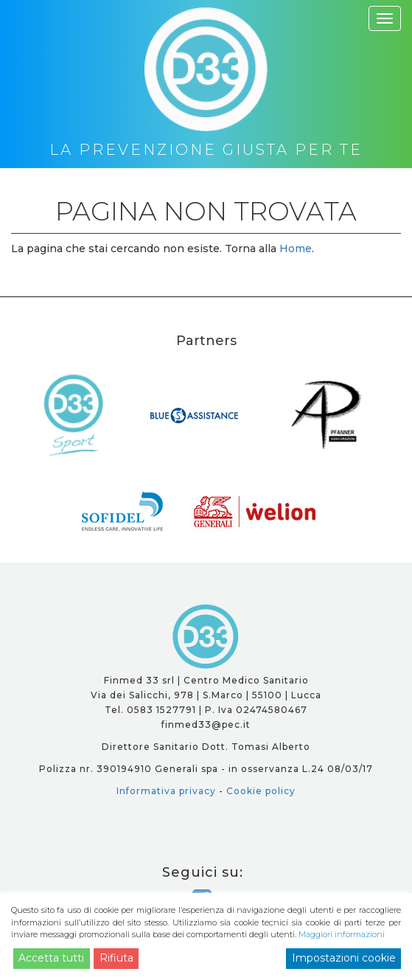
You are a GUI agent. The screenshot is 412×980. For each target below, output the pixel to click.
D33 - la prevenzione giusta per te (206, 636)
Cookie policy (261, 791)
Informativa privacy (166, 791)
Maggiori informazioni (342, 934)
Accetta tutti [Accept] (51, 958)
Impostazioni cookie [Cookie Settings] (344, 958)
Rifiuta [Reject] (116, 958)
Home (296, 249)
